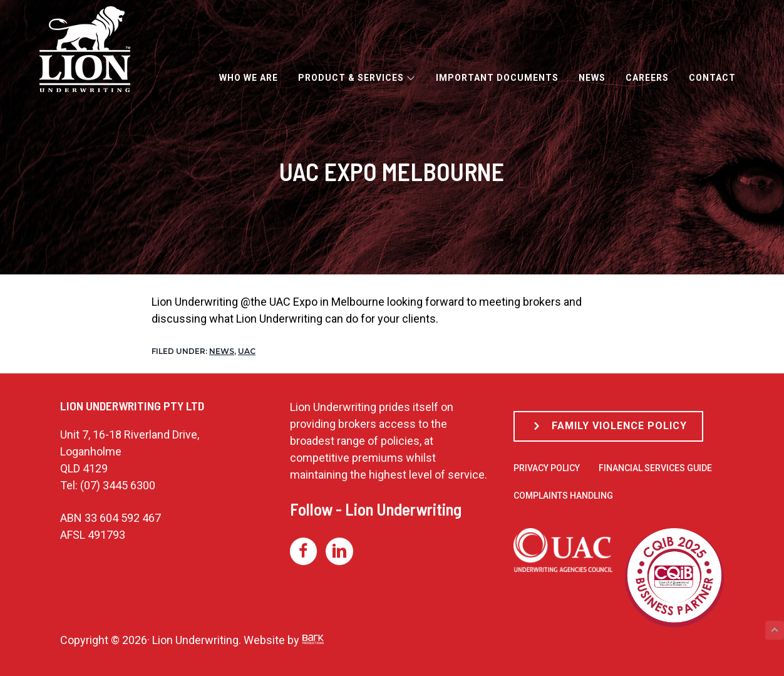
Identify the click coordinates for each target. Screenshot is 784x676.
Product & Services (357, 78)
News (592, 78)
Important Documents (497, 78)
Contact (712, 78)
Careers (647, 78)
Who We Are (249, 78)
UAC (247, 351)
